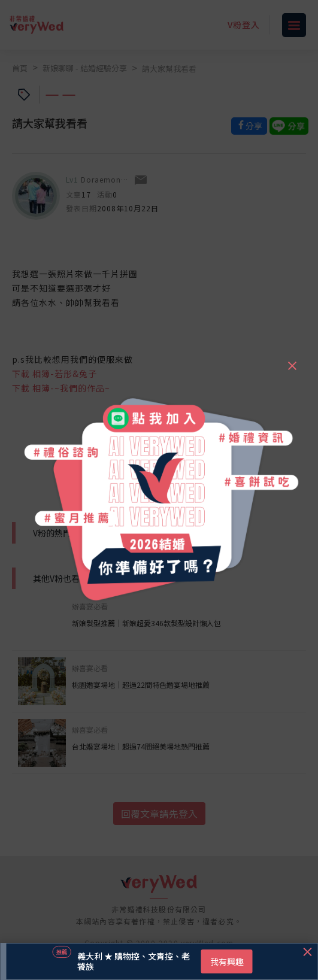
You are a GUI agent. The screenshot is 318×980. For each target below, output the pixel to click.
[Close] (292, 360)
